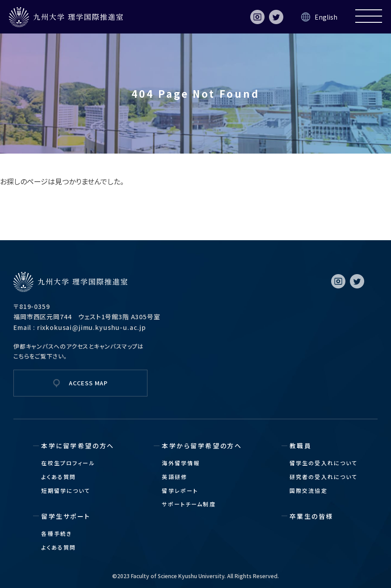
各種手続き (57, 533)
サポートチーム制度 (189, 504)
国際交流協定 (309, 490)
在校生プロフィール (68, 463)
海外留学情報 (181, 463)
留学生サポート (66, 516)
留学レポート (180, 490)
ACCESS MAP (88, 383)
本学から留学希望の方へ (202, 446)
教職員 (301, 446)
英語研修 (174, 477)
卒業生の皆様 (311, 516)
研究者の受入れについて (324, 477)
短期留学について (66, 490)
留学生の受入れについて (324, 463)
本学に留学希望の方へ (78, 446)
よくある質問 (59, 477)
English (326, 17)
